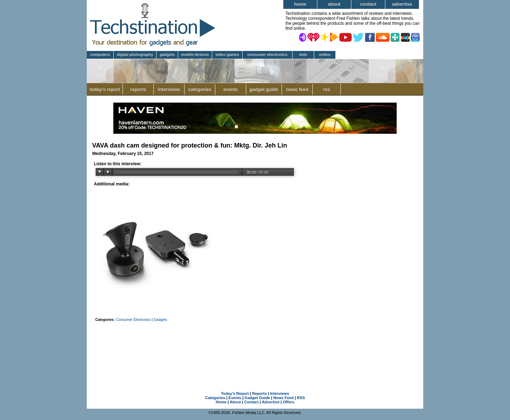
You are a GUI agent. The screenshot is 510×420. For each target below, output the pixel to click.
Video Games (227, 54)
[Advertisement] (255, 347)
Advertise (402, 4)
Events (230, 89)
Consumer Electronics (267, 54)
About (334, 4)
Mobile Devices (195, 54)
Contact (368, 4)
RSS (327, 89)
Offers (289, 402)
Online (325, 54)
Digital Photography (135, 54)
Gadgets (167, 54)
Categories (200, 89)
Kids (303, 54)
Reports (138, 89)
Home (300, 4)
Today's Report (105, 89)
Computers (100, 54)
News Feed (297, 89)
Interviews (169, 89)
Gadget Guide (264, 89)
